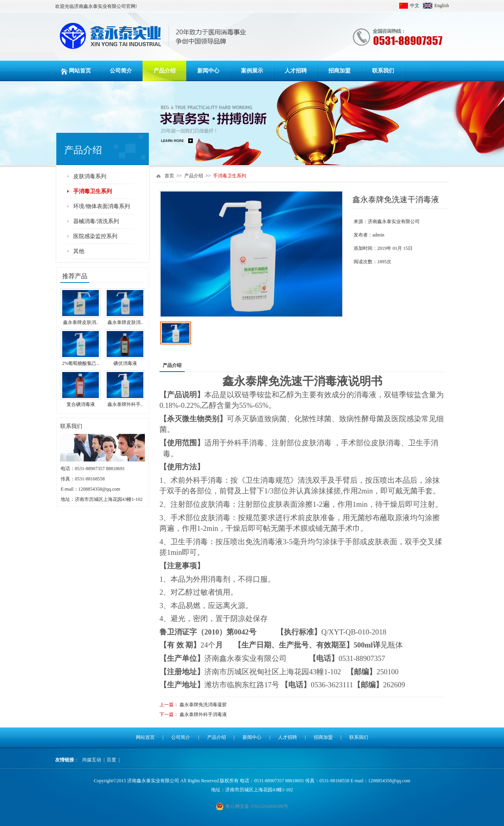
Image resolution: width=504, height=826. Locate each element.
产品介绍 (165, 71)
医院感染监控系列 (95, 236)
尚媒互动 (92, 760)
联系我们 (383, 71)
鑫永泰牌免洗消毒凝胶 (203, 705)
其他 (79, 251)
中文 (415, 6)
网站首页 (77, 71)
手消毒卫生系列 (93, 191)
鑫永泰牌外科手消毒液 (203, 714)
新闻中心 (208, 71)
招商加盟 (339, 71)
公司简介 (121, 71)
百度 (111, 760)
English (442, 6)
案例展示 (252, 71)
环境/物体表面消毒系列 (102, 206)
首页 (169, 176)
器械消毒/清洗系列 (96, 221)
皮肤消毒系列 (90, 176)
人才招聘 (296, 71)
